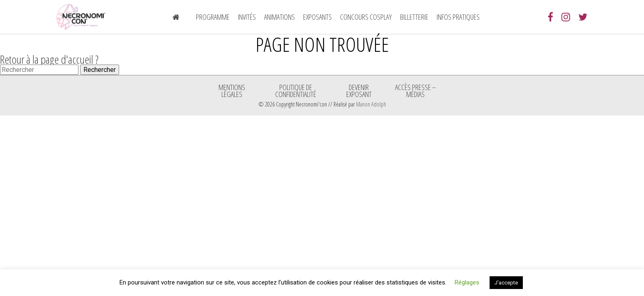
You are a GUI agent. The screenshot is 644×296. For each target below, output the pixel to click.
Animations (279, 17)
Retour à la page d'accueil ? (49, 59)
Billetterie (414, 17)
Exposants (317, 17)
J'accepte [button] (506, 283)
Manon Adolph (371, 104)
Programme (213, 17)
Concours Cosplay (366, 17)
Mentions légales (232, 90)
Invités (247, 17)
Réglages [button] (467, 282)
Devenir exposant (359, 90)
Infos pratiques (458, 17)
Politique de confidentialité (296, 90)
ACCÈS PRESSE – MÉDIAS (415, 90)
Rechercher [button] (100, 70)
